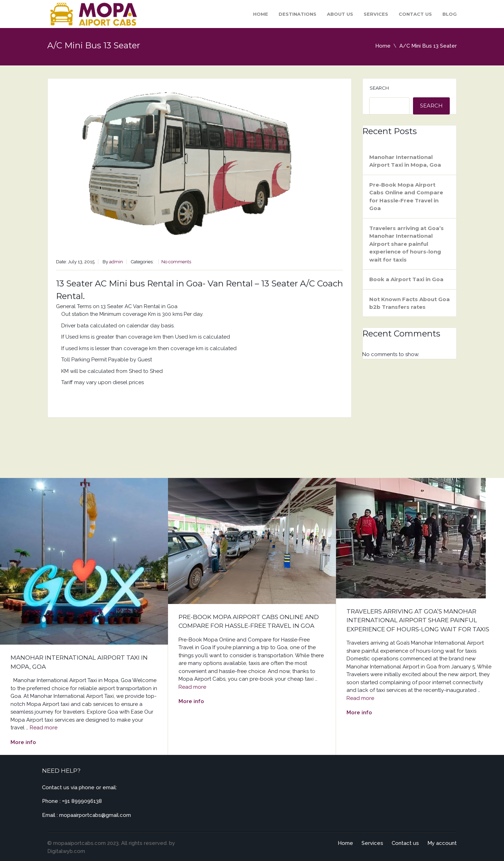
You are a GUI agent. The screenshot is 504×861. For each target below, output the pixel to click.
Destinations (297, 14)
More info (23, 742)
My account (442, 843)
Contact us (415, 14)
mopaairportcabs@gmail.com (95, 815)
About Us (340, 14)
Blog (450, 14)
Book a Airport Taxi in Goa (406, 279)
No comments (176, 262)
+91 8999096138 (82, 801)
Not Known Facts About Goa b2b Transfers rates (409, 303)
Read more (44, 728)
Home (261, 14)
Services (376, 14)
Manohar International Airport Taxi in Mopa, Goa (405, 161)
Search (379, 88)
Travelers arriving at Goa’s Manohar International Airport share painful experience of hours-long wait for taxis (407, 244)
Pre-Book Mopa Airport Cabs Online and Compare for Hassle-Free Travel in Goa (406, 197)
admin (116, 262)
